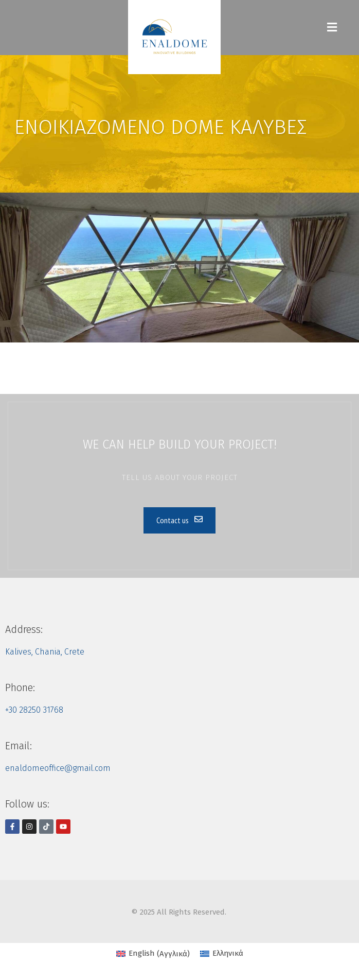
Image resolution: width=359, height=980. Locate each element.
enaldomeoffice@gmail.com (58, 768)
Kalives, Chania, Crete (45, 652)
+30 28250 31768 (34, 710)
